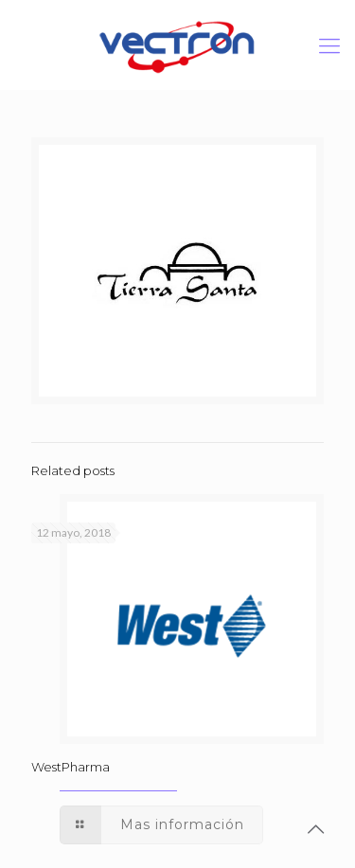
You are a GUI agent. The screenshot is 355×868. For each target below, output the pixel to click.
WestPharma (71, 767)
